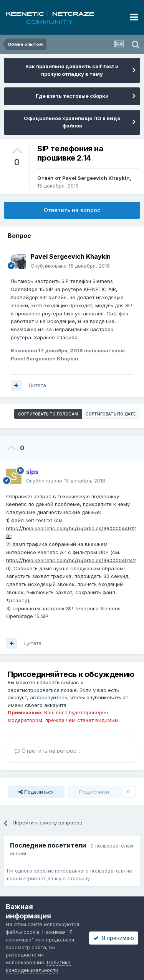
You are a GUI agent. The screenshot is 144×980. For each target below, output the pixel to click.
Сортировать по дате (111, 414)
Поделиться (36, 792)
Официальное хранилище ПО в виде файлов (72, 122)
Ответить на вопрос (72, 210)
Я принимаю (114, 938)
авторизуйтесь (49, 697)
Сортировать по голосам (48, 414)
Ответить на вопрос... (47, 751)
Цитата (37, 385)
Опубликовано (70, 266)
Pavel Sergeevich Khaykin (96, 178)
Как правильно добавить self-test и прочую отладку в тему (72, 70)
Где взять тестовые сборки (72, 96)
